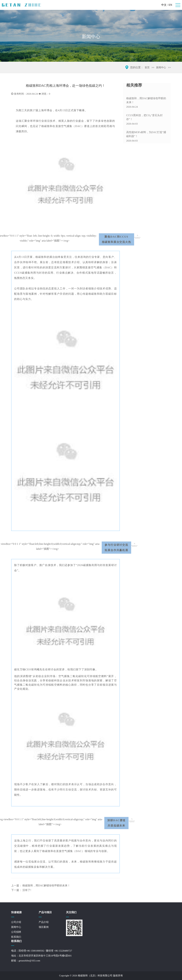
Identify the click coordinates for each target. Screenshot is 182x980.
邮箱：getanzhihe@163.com (26, 961)
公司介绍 (16, 922)
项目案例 (44, 927)
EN (170, 5)
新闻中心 (161, 67)
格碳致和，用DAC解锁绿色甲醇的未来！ (46, 885)
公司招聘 (16, 932)
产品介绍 (44, 922)
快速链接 (16, 912)
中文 (164, 5)
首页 (147, 67)
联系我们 (16, 937)
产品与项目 (45, 912)
